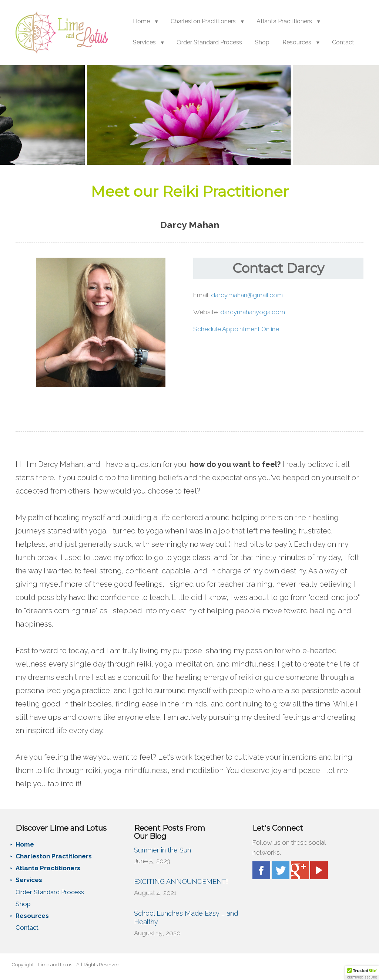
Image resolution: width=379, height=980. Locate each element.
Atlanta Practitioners (284, 21)
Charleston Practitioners (203, 21)
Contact (343, 42)
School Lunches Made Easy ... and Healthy (186, 918)
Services (144, 42)
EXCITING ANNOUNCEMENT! (181, 881)
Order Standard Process (209, 42)
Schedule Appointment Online (236, 329)
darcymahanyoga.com (253, 312)
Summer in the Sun (162, 850)
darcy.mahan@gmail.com (247, 295)
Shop (262, 42)
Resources (297, 42)
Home (141, 21)
